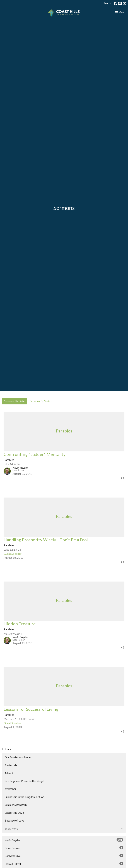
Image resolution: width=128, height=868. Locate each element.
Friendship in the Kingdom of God (24, 797)
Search (108, 3)
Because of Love (15, 820)
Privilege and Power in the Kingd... (25, 781)
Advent (9, 773)
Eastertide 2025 (14, 813)
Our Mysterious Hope (18, 757)
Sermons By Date (14, 401)
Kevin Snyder (64, 840)
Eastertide (11, 765)
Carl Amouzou (64, 856)
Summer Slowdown (16, 805)
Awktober (10, 789)
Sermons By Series (41, 401)
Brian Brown (64, 848)
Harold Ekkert (64, 864)
